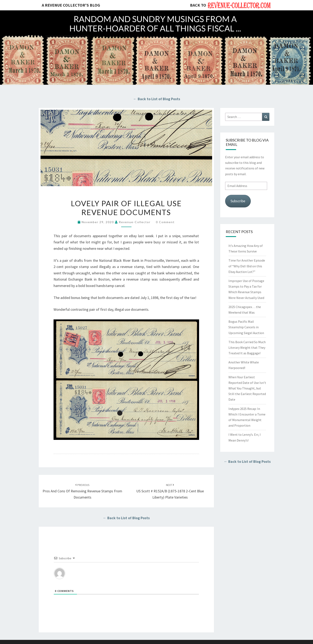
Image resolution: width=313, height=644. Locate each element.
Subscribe (238, 201)
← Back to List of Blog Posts (157, 99)
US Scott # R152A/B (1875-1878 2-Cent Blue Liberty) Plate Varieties (170, 491)
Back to (198, 5)
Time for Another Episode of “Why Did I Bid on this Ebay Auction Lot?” (247, 266)
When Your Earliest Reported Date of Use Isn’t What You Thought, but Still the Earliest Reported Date (247, 388)
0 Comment (165, 222)
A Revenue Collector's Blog (71, 5)
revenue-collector (135, 222)
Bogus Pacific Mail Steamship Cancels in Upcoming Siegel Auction (246, 327)
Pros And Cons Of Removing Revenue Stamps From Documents (82, 491)
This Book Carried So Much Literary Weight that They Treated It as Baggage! (247, 348)
